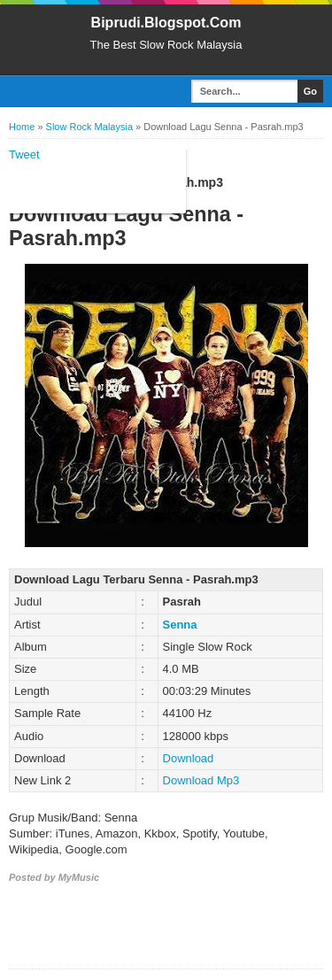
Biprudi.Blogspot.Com (166, 23)
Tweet (24, 154)
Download (189, 758)
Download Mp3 (201, 780)
